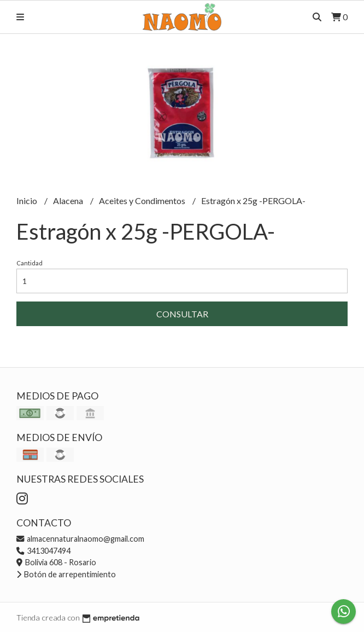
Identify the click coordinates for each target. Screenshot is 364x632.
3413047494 (43, 551)
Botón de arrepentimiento (66, 574)
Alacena (69, 201)
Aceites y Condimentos (143, 201)
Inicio (28, 201)
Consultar (182, 314)
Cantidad (30, 263)
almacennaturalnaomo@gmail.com (80, 539)
